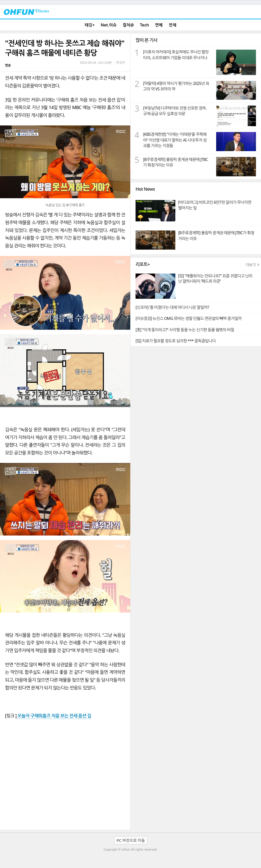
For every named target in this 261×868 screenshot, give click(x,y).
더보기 (251, 265)
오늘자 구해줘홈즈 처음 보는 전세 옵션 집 (54, 716)
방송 (8, 65)
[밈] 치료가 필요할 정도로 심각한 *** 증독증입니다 (176, 341)
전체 (173, 25)
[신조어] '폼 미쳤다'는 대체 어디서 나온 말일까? (172, 307)
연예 (159, 25)
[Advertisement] (65, 792)
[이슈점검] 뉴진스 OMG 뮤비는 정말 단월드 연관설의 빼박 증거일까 (188, 318)
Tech (145, 25)
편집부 (121, 62)
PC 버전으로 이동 (131, 840)
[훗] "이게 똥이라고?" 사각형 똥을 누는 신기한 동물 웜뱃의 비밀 (185, 330)
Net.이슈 (109, 25)
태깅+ (90, 25)
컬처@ (128, 25)
